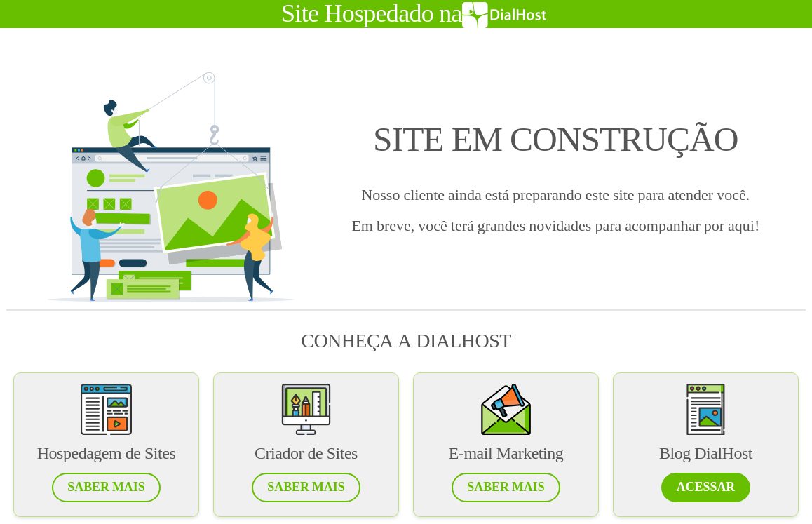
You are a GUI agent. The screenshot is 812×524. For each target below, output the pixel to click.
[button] (106, 488)
